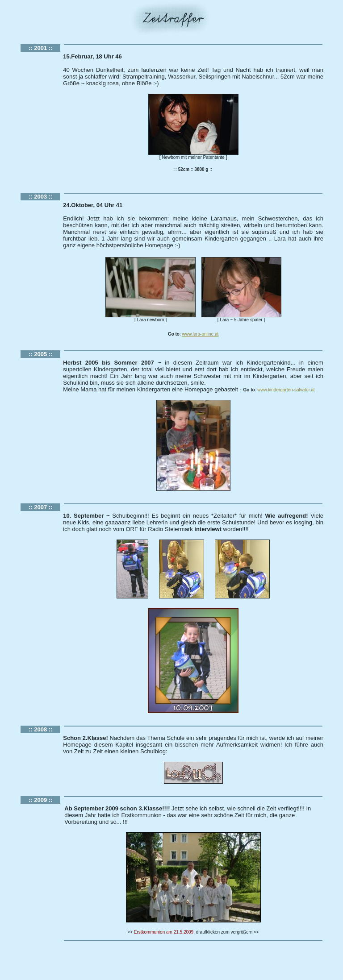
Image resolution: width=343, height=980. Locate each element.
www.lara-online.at (201, 334)
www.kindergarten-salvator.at (286, 390)
